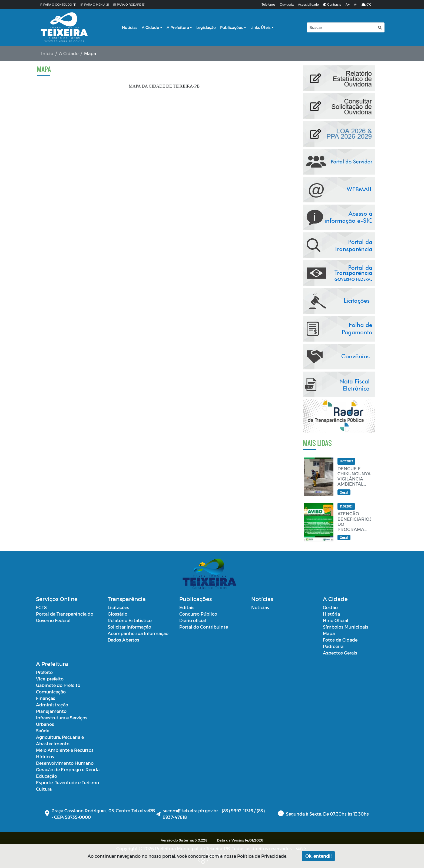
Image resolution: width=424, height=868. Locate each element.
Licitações (118, 607)
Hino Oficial (336, 620)
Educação (47, 776)
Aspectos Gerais (340, 653)
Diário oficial (193, 620)
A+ (348, 5)
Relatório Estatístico (130, 620)
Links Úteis (261, 27)
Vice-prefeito (50, 679)
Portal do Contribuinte (204, 627)
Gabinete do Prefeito (58, 685)
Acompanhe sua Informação (138, 633)
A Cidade (150, 27)
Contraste (332, 5)
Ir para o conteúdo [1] (58, 5)
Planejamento (51, 711)
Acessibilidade (308, 5)
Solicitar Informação (129, 627)
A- (356, 5)
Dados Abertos (123, 640)
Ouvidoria (287, 5)
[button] (380, 27)
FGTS (41, 607)
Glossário (117, 614)
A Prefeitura (178, 27)
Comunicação (51, 692)
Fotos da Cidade (340, 640)
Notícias (130, 27)
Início (47, 53)
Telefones (268, 5)
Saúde (43, 731)
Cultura (44, 789)
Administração (52, 705)
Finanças (46, 698)
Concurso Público (198, 614)
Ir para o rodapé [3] (129, 5)
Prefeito (44, 672)
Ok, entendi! (318, 856)
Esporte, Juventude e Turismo (67, 782)
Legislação (206, 27)
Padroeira (333, 646)
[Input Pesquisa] (341, 27)
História (331, 614)
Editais (187, 607)
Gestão (330, 607)
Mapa (329, 633)
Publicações (231, 27)
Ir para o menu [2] (95, 5)
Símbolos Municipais (346, 627)
